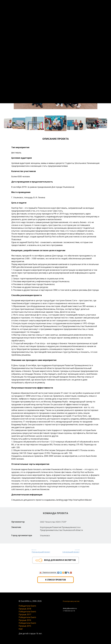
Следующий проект (71, 552)
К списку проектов (55, 580)
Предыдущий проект (41, 552)
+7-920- (65, 611)
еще (21, 629)
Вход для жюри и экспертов (56, 560)
